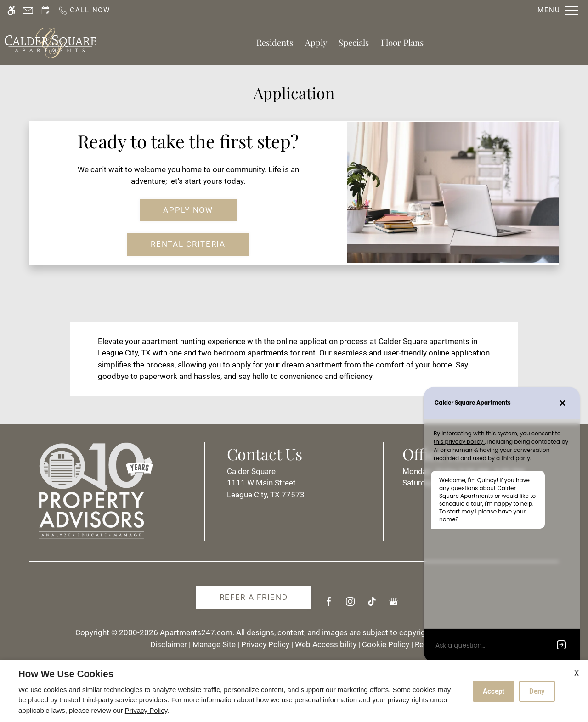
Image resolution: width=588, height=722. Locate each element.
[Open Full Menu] (558, 10)
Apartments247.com (196, 632)
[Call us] (84, 10)
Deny (537, 691)
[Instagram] (350, 605)
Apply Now (188, 210)
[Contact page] (28, 10)
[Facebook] (329, 605)
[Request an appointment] (45, 10)
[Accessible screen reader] (11, 10)
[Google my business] (393, 605)
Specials (354, 42)
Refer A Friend (254, 597)
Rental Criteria (188, 244)
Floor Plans (402, 42)
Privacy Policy (265, 644)
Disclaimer (169, 644)
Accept (494, 691)
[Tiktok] (372, 605)
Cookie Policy (386, 644)
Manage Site (214, 644)
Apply (316, 42)
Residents (275, 42)
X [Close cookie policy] (577, 673)
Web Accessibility (326, 644)
